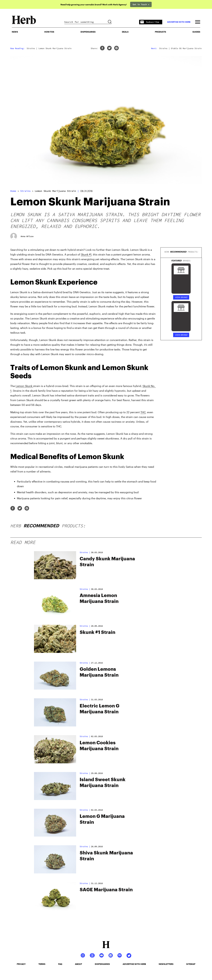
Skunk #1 (86, 254)
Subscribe (150, 22)
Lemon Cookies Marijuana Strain (99, 746)
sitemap (191, 964)
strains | (85, 552)
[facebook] (102, 48)
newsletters (166, 964)
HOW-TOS (49, 32)
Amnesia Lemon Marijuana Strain (99, 598)
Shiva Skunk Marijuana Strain (106, 856)
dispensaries (102, 964)
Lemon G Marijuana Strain (102, 819)
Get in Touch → (141, 4)
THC (143, 412)
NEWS (15, 32)
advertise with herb (179, 22)
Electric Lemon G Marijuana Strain (100, 709)
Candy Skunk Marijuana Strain (107, 562)
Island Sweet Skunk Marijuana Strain (103, 783)
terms (42, 964)
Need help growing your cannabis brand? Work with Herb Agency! (94, 4)
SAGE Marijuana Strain (106, 890)
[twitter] (109, 48)
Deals (125, 32)
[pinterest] (116, 48)
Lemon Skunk (24, 386)
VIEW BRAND (181, 297)
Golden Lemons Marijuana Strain (99, 672)
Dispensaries (88, 32)
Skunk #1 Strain (97, 632)
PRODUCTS (160, 32)
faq (60, 964)
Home (13, 191)
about (78, 964)
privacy (21, 964)
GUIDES (196, 32)
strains (25, 191)
